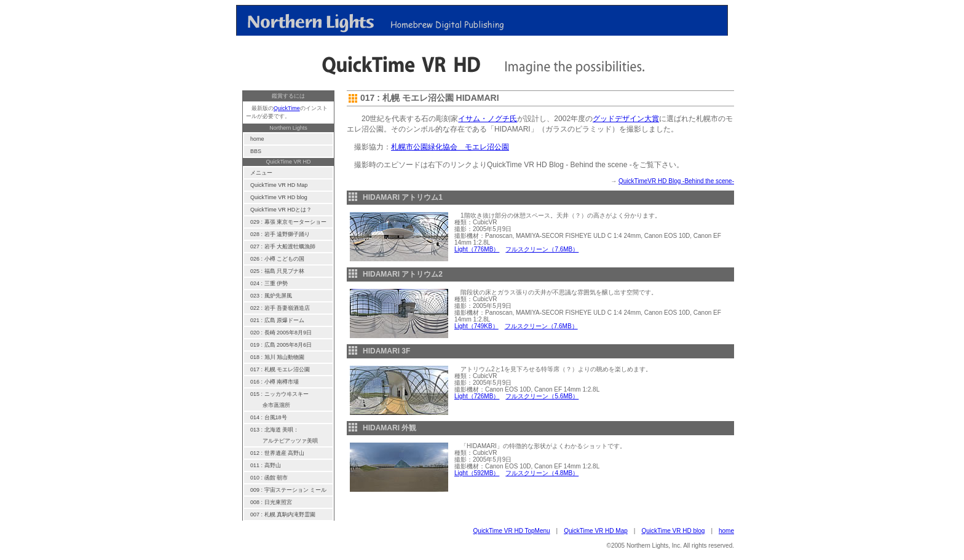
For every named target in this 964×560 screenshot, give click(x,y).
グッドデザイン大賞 (626, 119)
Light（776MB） (477, 249)
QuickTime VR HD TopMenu (512, 531)
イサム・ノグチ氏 (488, 119)
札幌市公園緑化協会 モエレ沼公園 (450, 147)
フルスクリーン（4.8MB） (542, 473)
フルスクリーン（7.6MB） (542, 249)
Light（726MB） (477, 396)
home (726, 531)
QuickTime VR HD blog (673, 531)
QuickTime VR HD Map (596, 531)
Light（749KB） (476, 326)
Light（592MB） (477, 473)
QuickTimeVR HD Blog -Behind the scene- (676, 181)
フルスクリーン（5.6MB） (542, 396)
